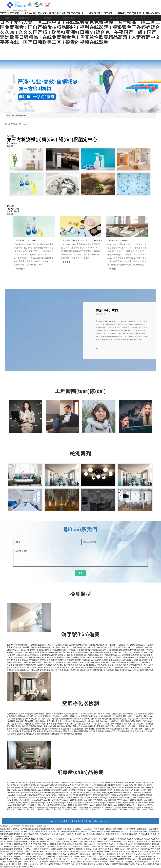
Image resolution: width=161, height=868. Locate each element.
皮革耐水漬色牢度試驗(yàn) (78, 803)
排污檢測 (72, 795)
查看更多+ (21, 269)
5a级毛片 (108, 859)
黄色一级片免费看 (124, 854)
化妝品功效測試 (17, 724)
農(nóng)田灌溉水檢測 (24, 793)
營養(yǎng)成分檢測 (130, 729)
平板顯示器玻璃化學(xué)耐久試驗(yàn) (126, 808)
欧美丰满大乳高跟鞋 (90, 839)
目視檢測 (88, 785)
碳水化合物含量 (95, 729)
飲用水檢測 (128, 724)
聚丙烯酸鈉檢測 (128, 655)
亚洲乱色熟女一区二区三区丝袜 (68, 839)
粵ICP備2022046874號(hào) (101, 821)
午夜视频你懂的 (13, 854)
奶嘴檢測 (128, 785)
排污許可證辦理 (92, 795)
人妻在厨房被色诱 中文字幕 (144, 862)
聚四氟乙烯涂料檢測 (28, 660)
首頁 (7, 18)
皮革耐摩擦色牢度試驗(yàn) (118, 800)
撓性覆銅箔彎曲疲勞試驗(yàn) (53, 790)
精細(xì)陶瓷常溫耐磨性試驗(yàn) (36, 652)
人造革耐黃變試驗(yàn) (106, 716)
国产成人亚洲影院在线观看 (113, 864)
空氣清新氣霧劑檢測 (44, 668)
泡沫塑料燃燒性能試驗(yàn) (109, 795)
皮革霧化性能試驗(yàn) (127, 805)
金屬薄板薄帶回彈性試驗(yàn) (18, 645)
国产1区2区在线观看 (82, 854)
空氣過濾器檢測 (103, 665)
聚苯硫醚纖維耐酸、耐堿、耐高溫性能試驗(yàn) (103, 655)
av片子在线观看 (9, 852)
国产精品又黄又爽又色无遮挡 (144, 847)
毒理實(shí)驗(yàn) (103, 721)
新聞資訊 (48, 18)
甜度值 (52, 731)
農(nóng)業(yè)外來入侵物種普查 (117, 793)
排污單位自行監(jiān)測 (59, 795)
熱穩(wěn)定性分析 (71, 714)
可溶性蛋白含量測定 (41, 731)
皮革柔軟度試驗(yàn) (133, 803)
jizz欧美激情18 (74, 847)
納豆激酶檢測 (76, 734)
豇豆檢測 (10, 734)
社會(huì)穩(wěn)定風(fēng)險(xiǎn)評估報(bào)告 (77, 721)
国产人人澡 (25, 854)
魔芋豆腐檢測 (12, 726)
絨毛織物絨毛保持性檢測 (91, 719)
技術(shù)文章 (70, 18)
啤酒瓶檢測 (97, 808)
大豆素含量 (148, 731)
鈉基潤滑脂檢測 (118, 785)
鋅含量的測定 (67, 726)
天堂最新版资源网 (37, 854)
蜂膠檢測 (53, 734)
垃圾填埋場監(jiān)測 (77, 670)
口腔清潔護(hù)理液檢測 (84, 668)
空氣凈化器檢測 (17, 668)
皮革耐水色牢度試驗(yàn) (57, 803)
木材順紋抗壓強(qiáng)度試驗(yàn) (20, 783)
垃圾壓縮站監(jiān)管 (114, 670)
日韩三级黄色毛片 (99, 854)
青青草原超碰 (51, 854)
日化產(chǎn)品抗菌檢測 (14, 121)
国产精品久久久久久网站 (128, 839)
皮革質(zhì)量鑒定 (65, 808)
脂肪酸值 (58, 731)
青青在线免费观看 (76, 849)
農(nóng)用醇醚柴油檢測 (139, 793)
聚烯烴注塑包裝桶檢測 (58, 660)
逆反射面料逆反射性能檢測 (135, 790)
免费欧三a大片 (120, 849)
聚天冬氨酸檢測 (42, 660)
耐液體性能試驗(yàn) (88, 788)
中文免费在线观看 (100, 842)
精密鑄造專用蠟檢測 (132, 650)
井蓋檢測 (85, 652)
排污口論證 (81, 795)
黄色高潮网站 (67, 844)
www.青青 (98, 864)
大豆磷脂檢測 (100, 726)
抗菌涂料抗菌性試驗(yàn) (30, 665)
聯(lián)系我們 (115, 18)
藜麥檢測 (27, 734)
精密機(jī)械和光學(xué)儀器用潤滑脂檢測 (108, 650)
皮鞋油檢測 (88, 808)
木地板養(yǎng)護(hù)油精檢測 (111, 783)
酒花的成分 (78, 726)
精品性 (30, 859)
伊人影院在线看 (68, 864)
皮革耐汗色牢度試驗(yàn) (97, 800)
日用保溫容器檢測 (74, 719)
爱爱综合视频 (106, 852)
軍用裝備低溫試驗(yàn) (52, 662)
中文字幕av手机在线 (65, 854)
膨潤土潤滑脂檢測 (30, 798)
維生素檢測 (147, 726)
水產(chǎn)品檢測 (108, 729)
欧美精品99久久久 (91, 849)
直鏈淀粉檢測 (126, 726)
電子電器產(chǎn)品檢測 (52, 121)
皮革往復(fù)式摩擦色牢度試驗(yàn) (81, 805)
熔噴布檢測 (44, 721)
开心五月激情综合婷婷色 (63, 857)
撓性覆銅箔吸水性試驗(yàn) (76, 790)
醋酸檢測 (119, 729)
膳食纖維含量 (55, 729)
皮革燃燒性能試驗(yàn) (116, 803)
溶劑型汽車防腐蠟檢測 (110, 719)
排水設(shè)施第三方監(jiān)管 (38, 795)
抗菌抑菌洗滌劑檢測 (48, 665)
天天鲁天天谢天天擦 (125, 844)
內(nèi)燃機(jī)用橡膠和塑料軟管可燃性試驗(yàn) (106, 790)
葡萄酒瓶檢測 (147, 808)
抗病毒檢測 (142, 662)
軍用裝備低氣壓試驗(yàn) (33, 662)
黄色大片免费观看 (106, 849)
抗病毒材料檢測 (131, 662)
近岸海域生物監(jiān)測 (101, 647)
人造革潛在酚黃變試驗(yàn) (18, 719)
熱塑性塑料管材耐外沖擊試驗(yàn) (20, 714)
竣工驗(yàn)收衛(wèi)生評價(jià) (100, 662)
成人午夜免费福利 (109, 847)
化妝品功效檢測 (142, 721)
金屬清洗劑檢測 (62, 645)
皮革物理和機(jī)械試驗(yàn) (106, 805)
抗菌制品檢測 (62, 665)
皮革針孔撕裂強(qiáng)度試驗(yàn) (44, 808)
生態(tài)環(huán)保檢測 (33, 121)
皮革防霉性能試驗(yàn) (100, 798)
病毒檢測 (27, 724)
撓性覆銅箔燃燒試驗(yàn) (31, 790)
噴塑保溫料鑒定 (146, 795)
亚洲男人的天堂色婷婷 (33, 849)
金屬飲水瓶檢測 (31, 647)
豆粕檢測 (121, 731)
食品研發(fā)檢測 (43, 729)
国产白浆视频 (62, 847)
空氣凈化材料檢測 (130, 665)
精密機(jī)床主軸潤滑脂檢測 (80, 650)
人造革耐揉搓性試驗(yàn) (125, 716)
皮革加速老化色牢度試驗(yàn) (120, 798)
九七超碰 (128, 862)
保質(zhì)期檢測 (19, 729)
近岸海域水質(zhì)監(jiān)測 (121, 647)
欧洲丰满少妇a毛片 (62, 859)
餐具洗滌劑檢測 (117, 724)
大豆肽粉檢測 (138, 724)
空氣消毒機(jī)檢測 (60, 668)
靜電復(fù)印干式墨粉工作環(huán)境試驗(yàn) (129, 652)
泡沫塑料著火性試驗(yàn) (130, 795)
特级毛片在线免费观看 (51, 844)
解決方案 (10, 115)
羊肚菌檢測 (148, 724)
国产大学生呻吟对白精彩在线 (39, 842)
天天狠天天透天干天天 (84, 864)
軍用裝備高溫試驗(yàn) (71, 662)
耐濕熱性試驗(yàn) (72, 788)
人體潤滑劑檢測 (127, 714)
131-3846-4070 (138, 18)
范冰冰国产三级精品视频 (65, 852)
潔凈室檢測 (69, 724)
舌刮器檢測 (53, 721)
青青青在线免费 (16, 849)
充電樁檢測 (86, 724)
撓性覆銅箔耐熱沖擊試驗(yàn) (136, 788)
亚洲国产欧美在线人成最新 (25, 839)
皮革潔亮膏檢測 (139, 798)
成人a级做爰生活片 (11, 862)
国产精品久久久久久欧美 (99, 857)
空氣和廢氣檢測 (116, 665)
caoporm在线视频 (85, 842)
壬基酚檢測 (33, 719)
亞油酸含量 (76, 729)
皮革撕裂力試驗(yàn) (37, 805)
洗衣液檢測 (106, 724)
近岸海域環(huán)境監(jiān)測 (80, 647)
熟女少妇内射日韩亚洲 (108, 839)
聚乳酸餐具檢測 (143, 657)
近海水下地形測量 (37, 650)
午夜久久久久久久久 (31, 864)
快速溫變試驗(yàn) (127, 668)
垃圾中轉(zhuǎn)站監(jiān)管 (133, 670)
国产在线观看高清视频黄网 (145, 844)
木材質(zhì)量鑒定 (92, 783)
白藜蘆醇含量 (16, 731)
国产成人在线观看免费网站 (50, 864)
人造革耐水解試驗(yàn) (144, 716)
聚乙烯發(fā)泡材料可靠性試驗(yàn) (80, 660)
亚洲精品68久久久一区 (130, 857)
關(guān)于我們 (93, 18)
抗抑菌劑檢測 (73, 665)
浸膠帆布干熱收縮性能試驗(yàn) (57, 650)
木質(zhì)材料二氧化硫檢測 (50, 785)
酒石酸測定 (67, 731)
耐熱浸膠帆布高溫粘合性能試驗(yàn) (50, 788)
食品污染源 (93, 731)
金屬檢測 (34, 645)
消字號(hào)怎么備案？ (27, 240)
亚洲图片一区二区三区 (46, 839)
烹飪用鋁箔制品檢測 (15, 798)
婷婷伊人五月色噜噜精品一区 (15, 859)
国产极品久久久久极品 (107, 844)
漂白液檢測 (106, 808)
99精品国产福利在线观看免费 (88, 852)
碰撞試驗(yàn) (43, 798)
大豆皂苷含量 (138, 731)
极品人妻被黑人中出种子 (80, 859)
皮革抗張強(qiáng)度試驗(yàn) (34, 800)
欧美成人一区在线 (81, 857)
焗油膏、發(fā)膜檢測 (75, 655)
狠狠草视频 (111, 854)
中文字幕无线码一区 (142, 852)
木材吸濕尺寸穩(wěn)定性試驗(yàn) (47, 783)
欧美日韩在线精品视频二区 (113, 862)
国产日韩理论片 (133, 849)
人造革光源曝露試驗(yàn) (144, 714)
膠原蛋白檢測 (66, 729)
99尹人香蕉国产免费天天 (43, 859)
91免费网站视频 (97, 859)
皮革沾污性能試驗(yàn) (22, 808)
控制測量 (71, 668)
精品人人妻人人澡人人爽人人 (137, 864)
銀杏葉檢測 (19, 734)
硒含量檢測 (57, 726)
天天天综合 (93, 844)
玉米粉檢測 (36, 734)
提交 (80, 573)
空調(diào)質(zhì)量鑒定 (88, 665)
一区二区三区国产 (26, 862)
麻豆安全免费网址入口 (28, 867)
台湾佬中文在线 (35, 844)
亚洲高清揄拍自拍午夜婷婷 (66, 862)
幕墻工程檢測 (106, 785)
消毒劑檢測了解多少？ (120, 240)
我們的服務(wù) (26, 18)
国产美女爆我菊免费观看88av (124, 859)
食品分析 (114, 731)
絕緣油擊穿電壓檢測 (142, 660)
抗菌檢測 (16, 665)
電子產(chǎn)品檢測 (39, 724)
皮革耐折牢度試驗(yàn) (98, 803)
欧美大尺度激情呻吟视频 (138, 842)
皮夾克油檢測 (78, 808)
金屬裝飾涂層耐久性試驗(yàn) (50, 647)
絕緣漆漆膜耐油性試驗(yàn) (123, 660)
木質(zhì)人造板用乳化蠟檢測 (73, 785)
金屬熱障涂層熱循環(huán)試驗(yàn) (104, 645)
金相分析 (65, 647)
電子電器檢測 (96, 724)
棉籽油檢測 (45, 734)
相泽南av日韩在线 (124, 847)
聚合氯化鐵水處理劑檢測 (51, 657)
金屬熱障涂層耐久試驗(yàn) (79, 645)
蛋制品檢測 (84, 731)
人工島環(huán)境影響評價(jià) (91, 714)
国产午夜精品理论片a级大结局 (89, 862)
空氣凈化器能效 (30, 668)
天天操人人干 (115, 857)
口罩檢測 (116, 668)
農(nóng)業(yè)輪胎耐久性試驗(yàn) (63, 793)
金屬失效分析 (124, 645)
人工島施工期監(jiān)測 (112, 714)
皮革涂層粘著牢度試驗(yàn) (56, 805)
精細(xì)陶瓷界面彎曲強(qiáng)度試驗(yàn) (65, 652)
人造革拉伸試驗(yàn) (70, 716)
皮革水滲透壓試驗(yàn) (20, 805)
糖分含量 (85, 729)
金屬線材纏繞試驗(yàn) (138, 645)
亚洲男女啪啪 (142, 859)
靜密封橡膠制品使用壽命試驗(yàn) (53, 655)
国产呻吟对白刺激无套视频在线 (55, 849)
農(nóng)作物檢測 (64, 734)
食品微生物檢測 (104, 731)
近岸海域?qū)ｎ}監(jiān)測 (19, 650)
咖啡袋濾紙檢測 (118, 662)
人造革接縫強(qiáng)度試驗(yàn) (50, 716)
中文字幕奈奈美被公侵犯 (44, 862)
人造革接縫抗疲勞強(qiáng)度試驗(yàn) (22, 716)
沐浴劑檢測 (96, 785)
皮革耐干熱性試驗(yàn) (78, 800)
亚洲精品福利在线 (80, 844)
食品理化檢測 (30, 729)
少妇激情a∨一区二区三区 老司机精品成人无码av (35, 852)
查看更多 (10, 146)
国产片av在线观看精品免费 (17, 844)
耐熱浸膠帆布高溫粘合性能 (25, 788)
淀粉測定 (75, 731)
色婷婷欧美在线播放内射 (16, 842)
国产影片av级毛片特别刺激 (123, 852)
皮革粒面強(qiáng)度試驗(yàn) (58, 800)
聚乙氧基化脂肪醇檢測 (103, 660)
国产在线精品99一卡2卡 (118, 842)
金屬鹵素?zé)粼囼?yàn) (47, 645)
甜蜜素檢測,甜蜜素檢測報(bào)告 (40, 726)
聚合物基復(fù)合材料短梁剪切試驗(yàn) (77, 657)
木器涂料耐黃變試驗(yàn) (30, 785)
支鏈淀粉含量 (137, 726)
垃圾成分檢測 (63, 670)
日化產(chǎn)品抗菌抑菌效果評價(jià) (52, 719)
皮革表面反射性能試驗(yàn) (60, 798)
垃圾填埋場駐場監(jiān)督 (95, 670)
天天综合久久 (30, 847)
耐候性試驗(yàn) (139, 785)
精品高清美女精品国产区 (91, 847)
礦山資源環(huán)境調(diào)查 (28, 670)
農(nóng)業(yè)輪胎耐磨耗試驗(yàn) (90, 793)
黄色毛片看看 (155, 864)
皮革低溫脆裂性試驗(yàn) (80, 798)
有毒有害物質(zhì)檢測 (56, 724)
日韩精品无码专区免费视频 (28, 857)
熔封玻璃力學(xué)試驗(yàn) (130, 719)
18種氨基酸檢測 (89, 726)
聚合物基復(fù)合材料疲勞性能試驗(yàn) (108, 657)
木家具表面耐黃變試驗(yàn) (134, 783)
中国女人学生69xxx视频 (141, 854)
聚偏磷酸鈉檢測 (130, 657)
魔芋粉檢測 (22, 726)
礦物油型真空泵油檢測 (49, 670)
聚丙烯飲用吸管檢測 (142, 655)
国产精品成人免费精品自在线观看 (65, 842)
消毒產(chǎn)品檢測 (118, 721)
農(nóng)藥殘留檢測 (41, 793)
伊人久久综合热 (46, 857)
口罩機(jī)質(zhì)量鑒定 (103, 668)
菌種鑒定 (83, 662)
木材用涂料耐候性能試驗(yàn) (73, 783)
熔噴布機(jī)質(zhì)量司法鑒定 (28, 721)
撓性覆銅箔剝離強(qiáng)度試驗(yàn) (110, 788)
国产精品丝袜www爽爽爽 (46, 847)
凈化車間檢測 (95, 652)
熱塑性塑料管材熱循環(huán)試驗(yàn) (49, 714)
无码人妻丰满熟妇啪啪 (9, 867)
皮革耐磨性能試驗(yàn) (138, 800)
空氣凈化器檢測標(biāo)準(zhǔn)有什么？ (83, 240)
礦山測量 (13, 670)
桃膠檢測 (129, 731)
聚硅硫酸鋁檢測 (35, 657)
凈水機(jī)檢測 (106, 652)
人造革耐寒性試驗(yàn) (88, 716)
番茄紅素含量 (27, 731)
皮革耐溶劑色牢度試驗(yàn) (36, 803)
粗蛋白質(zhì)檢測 (113, 726)
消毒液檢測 (131, 721)
